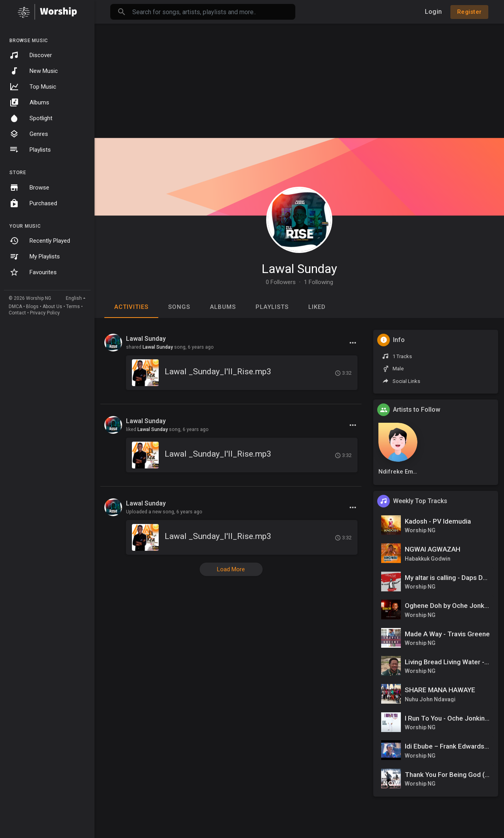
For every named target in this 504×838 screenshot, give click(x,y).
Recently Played (40, 241)
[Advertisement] (299, 79)
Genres (29, 134)
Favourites (33, 272)
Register (469, 12)
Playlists (30, 150)
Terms (73, 307)
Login (433, 12)
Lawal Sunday (299, 269)
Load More (231, 569)
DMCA (15, 307)
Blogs (32, 307)
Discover (31, 55)
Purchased (33, 203)
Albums (29, 102)
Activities (131, 307)
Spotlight (31, 118)
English (74, 298)
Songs (179, 307)
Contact (17, 313)
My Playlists (35, 256)
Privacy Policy (45, 313)
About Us (52, 307)
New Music (34, 71)
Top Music (33, 87)
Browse (29, 188)
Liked (317, 307)
